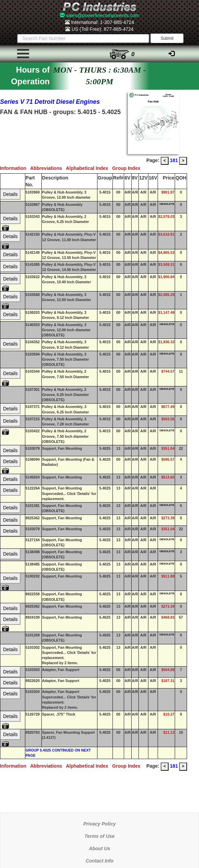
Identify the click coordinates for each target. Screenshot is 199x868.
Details (10, 194)
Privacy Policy (100, 824)
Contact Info (99, 861)
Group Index (128, 168)
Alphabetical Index (89, 168)
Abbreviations (48, 168)
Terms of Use (99, 836)
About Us (99, 848)
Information (15, 168)
